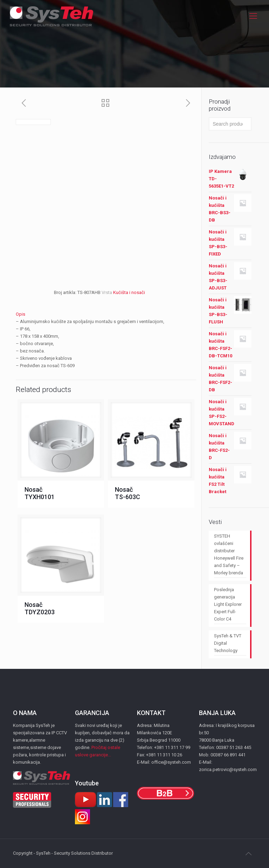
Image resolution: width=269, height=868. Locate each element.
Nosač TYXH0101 (40, 493)
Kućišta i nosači (129, 292)
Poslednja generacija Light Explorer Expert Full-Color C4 (228, 604)
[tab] (106, 314)
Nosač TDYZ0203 (40, 608)
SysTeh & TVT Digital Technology (228, 643)
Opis (20, 314)
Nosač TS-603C (127, 493)
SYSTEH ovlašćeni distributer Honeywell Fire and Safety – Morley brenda (229, 554)
